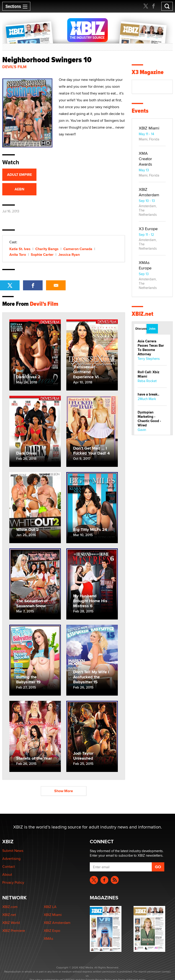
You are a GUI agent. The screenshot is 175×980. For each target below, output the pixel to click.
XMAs (48, 939)
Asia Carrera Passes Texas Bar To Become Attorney (151, 348)
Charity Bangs (47, 249)
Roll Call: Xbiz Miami (148, 374)
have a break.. (148, 394)
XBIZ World (11, 923)
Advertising (11, 859)
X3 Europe (148, 229)
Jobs (152, 328)
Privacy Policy (13, 882)
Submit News (13, 851)
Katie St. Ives (20, 249)
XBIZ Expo (52, 931)
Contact (9, 867)
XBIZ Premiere (14, 931)
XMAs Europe (145, 265)
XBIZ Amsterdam (149, 192)
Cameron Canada (78, 249)
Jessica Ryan (69, 255)
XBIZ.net (143, 314)
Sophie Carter (42, 255)
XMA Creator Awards (145, 159)
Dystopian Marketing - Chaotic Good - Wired (149, 419)
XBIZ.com (10, 907)
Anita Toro (18, 255)
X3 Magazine (148, 72)
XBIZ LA (50, 907)
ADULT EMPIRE (19, 175)
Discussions (140, 328)
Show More (64, 791)
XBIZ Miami (149, 128)
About (7, 874)
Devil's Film (14, 67)
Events (140, 111)
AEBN (19, 189)
